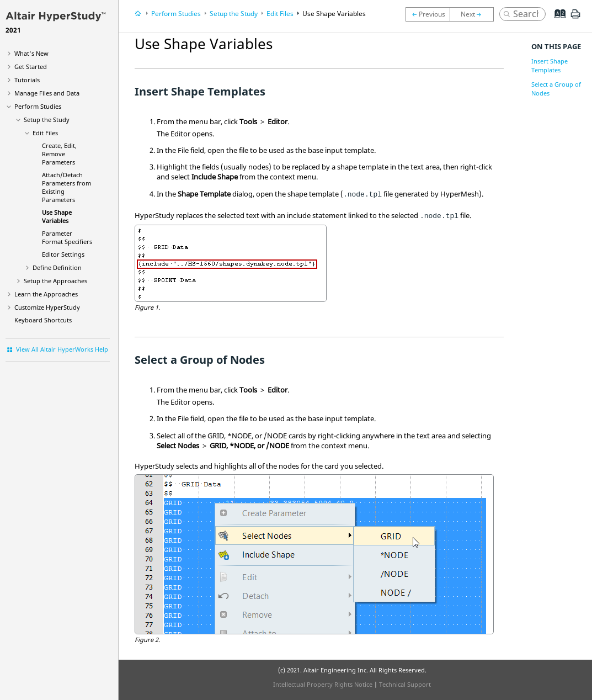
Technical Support (405, 684)
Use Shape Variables (57, 216)
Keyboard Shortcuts (43, 320)
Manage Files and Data (47, 93)
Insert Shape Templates (550, 65)
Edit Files (45, 133)
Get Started (31, 67)
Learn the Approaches (46, 294)
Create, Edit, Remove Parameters (59, 154)
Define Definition (57, 267)
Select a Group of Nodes (556, 89)
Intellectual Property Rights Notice (323, 684)
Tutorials (27, 80)
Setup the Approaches (55, 281)
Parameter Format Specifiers (67, 237)
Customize (47, 307)
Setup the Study (47, 120)
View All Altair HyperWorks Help (62, 349)
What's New (31, 53)
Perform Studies (38, 106)
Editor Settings (63, 254)
